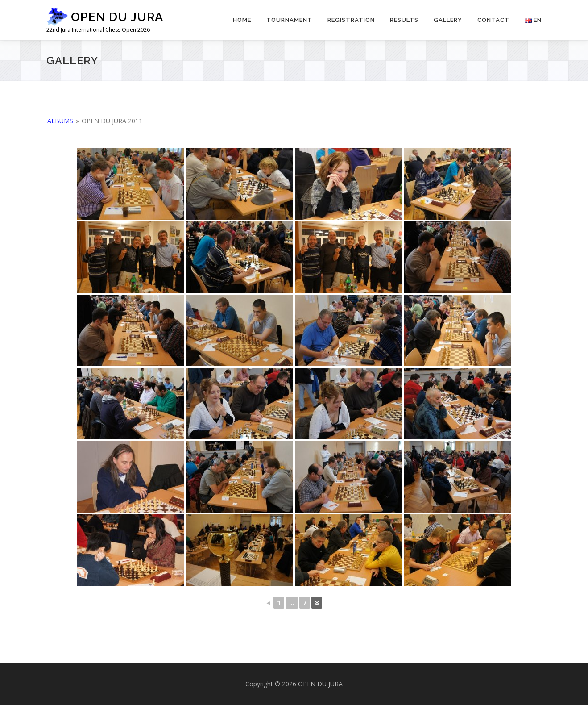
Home (242, 20)
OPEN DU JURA (117, 17)
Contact (493, 20)
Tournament (289, 20)
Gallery (448, 20)
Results (404, 20)
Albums (60, 121)
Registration (351, 20)
